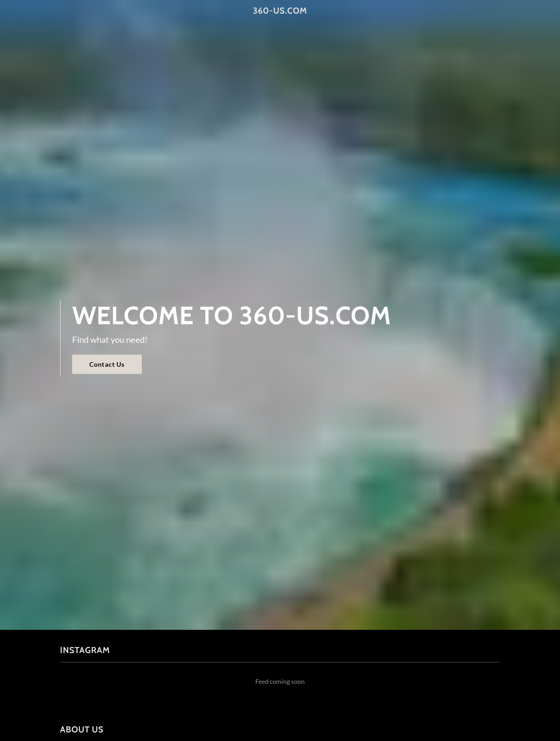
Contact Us (107, 364)
